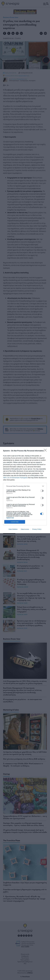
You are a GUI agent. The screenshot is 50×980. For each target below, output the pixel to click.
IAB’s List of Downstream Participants (15, 478)
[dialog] (25, 490)
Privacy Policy (37, 529)
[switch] (42, 491)
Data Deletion (13, 529)
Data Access (25, 529)
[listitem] (25, 486)
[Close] (46, 451)
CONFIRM (15, 522)
